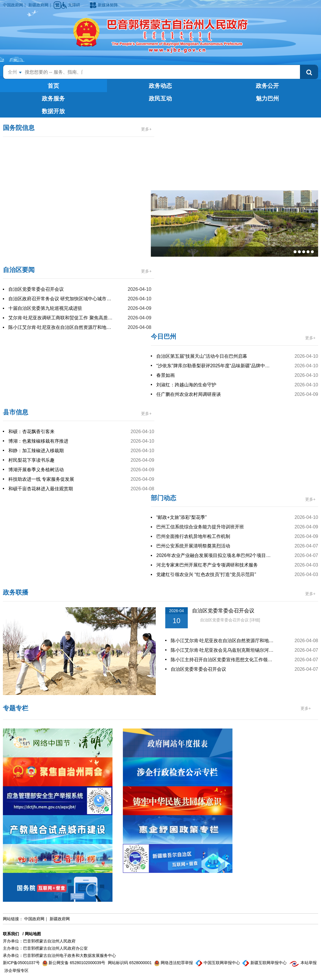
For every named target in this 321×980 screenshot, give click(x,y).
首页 (53, 86)
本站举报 (303, 963)
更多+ (146, 129)
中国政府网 (13, 5)
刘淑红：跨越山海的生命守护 (186, 385)
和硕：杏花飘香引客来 (31, 432)
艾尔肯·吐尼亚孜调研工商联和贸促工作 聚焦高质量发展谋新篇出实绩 (61, 318)
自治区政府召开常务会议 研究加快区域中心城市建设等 (61, 299)
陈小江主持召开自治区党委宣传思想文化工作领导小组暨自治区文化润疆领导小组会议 (224, 660)
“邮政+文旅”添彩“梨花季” (182, 517)
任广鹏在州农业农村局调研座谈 (189, 394)
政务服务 (53, 98)
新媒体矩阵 (104, 5)
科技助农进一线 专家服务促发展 (41, 479)
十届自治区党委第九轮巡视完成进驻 (45, 308)
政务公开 (267, 86)
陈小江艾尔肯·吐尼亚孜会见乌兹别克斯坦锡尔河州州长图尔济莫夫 (224, 650)
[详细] (255, 620)
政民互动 (160, 98)
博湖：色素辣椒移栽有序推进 (38, 441)
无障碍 (71, 5)
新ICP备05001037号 (22, 963)
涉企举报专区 (16, 970)
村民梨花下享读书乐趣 (31, 460)
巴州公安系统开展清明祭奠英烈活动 (193, 546)
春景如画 (166, 375)
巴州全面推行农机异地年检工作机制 (193, 536)
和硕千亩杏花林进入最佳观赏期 (41, 489)
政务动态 (160, 86)
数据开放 (53, 111)
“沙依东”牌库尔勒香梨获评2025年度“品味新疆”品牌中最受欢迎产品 (215, 366)
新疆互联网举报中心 (265, 963)
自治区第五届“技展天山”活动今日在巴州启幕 (202, 356)
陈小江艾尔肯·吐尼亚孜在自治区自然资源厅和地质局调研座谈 (61, 327)
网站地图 (33, 934)
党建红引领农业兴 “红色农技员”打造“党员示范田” (206, 574)
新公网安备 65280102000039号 (75, 963)
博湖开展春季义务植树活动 (36, 470)
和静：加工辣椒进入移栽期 (36, 451)
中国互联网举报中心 (218, 963)
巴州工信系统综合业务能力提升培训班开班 (200, 527)
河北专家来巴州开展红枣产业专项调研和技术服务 (207, 565)
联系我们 (11, 934)
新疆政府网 (38, 5)
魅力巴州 (267, 98)
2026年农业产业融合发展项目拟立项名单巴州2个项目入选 (215, 555)
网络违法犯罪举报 (174, 963)
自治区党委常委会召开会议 (36, 289)
